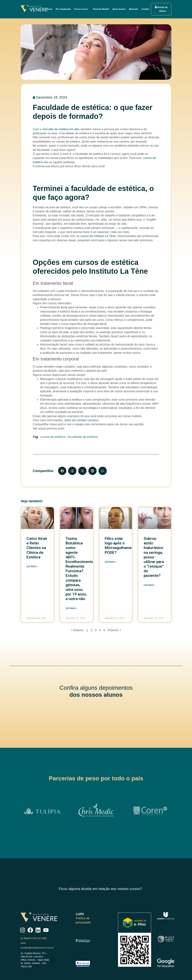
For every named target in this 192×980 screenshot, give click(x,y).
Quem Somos (119, 9)
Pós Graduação (64, 9)
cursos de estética (53, 437)
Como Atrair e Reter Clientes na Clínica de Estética (37, 548)
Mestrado (134, 9)
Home (50, 9)
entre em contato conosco (81, 420)
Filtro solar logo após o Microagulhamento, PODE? (122, 546)
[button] (62, 471)
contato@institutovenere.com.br (37, 948)
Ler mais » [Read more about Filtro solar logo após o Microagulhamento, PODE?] (111, 562)
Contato (146, 9)
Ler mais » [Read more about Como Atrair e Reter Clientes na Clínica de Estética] (32, 567)
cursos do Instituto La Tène (98, 236)
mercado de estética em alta (61, 129)
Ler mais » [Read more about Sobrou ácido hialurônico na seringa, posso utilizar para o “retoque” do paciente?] (149, 585)
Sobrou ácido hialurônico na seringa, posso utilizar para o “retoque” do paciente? (154, 557)
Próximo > (114, 630)
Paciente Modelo (101, 9)
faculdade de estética (83, 437)
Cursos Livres (82, 9)
